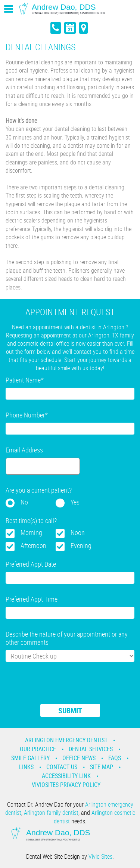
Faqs (115, 758)
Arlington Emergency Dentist (66, 740)
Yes (75, 502)
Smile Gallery (30, 758)
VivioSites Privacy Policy (66, 785)
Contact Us (62, 767)
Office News (79, 758)
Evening (81, 545)
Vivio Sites (100, 856)
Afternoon (33, 545)
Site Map (102, 767)
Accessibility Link (66, 776)
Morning (31, 532)
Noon (78, 532)
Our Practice (38, 749)
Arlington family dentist (51, 813)
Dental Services (91, 749)
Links (26, 767)
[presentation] (62, 688)
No (24, 502)
